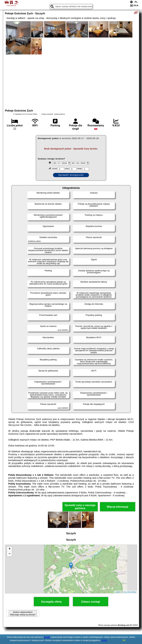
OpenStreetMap (130, 592)
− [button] (10, 554)
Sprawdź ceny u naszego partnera (80, 507)
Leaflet (117, 592)
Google (47, 637)
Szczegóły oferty (51, 602)
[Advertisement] (71, 81)
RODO (104, 640)
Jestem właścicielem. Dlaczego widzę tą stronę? (23, 613)
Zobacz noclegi (91, 602)
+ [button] (10, 549)
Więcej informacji (117, 507)
